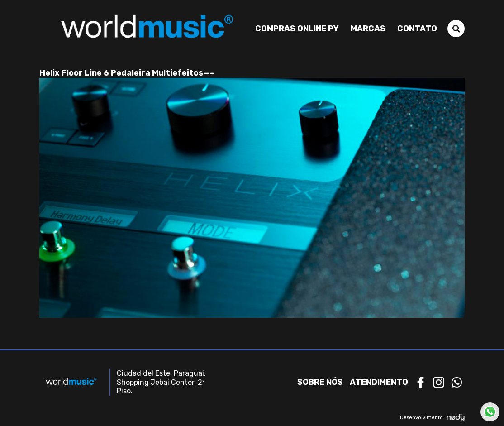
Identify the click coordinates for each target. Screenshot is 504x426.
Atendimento (379, 382)
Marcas (368, 29)
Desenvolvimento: (432, 418)
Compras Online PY (297, 29)
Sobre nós (320, 382)
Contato (417, 29)
